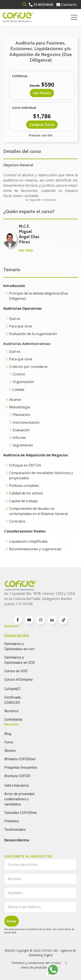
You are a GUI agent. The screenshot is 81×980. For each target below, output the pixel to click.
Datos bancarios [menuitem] (17, 785)
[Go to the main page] (18, 17)
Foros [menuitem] (9, 742)
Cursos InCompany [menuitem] (19, 679)
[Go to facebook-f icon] (18, 620)
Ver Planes (42, 93)
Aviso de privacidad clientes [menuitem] (40, 967)
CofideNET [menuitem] (13, 689)
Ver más (26, 250)
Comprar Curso (42, 125)
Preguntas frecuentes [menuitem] (21, 767)
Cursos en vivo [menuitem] (17, 635)
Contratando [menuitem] (13, 719)
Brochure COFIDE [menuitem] (17, 776)
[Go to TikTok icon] (64, 620)
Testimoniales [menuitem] (15, 830)
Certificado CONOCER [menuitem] (13, 700)
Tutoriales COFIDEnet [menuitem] (21, 813)
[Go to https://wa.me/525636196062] (53, 970)
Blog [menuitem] (8, 734)
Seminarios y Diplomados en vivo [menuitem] (19, 646)
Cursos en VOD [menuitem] (16, 671)
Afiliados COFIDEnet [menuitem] (20, 759)
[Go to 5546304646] (41, 5)
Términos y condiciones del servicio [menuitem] (36, 963)
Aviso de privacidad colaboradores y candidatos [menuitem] (19, 799)
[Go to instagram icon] (41, 620)
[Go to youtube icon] (29, 620)
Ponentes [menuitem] (12, 821)
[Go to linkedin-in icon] (52, 620)
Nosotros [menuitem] (11, 711)
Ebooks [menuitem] (10, 751)
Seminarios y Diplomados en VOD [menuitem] (20, 660)
